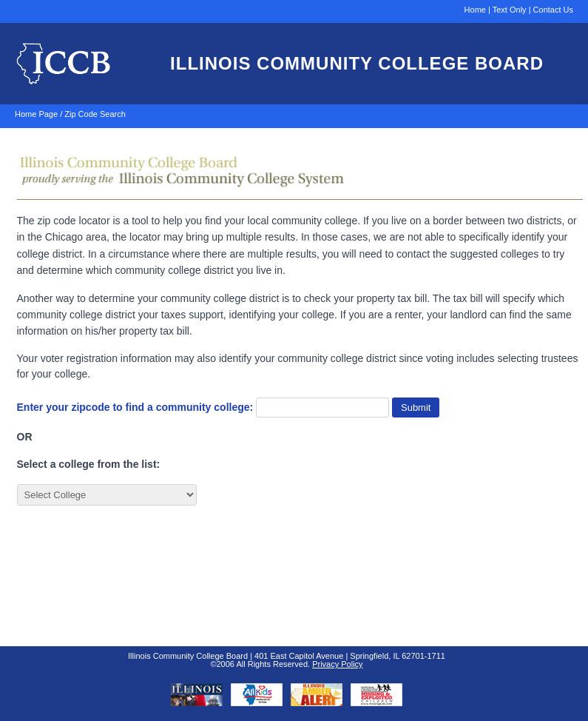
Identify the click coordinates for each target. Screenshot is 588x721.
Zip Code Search (95, 114)
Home (475, 10)
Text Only (510, 10)
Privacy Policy (337, 664)
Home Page (36, 114)
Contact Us (553, 10)
